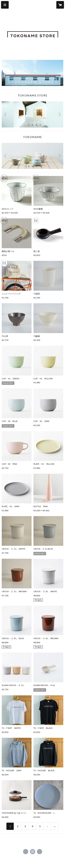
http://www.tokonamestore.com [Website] (40, 852)
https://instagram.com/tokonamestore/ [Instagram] (33, 852)
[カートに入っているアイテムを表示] (60, 5)
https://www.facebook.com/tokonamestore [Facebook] (26, 852)
